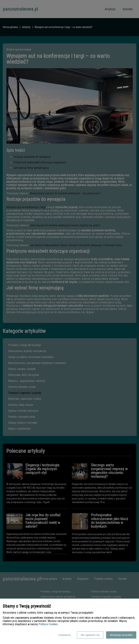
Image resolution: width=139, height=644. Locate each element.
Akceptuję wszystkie (121, 635)
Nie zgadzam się (90, 635)
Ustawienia (64, 635)
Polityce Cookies (48, 624)
